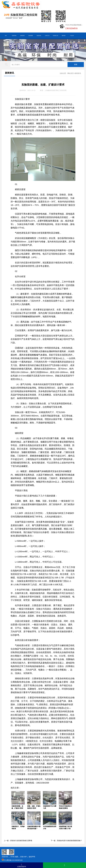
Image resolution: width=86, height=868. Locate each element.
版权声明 (46, 851)
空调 (15, 209)
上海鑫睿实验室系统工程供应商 (56, 90)
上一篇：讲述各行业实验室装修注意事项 (18, 841)
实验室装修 (14, 36)
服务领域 (64, 36)
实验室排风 (39, 36)
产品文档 (72, 36)
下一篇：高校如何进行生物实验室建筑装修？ (66, 841)
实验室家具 (22, 36)
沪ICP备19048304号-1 (33, 858)
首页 (6, 36)
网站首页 (71, 73)
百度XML (19, 851)
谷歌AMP (37, 851)
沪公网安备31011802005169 (27, 854)
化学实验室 (65, 745)
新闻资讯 (44, 50)
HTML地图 (28, 851)
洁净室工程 (47, 36)
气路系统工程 (55, 36)
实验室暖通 (31, 36)
